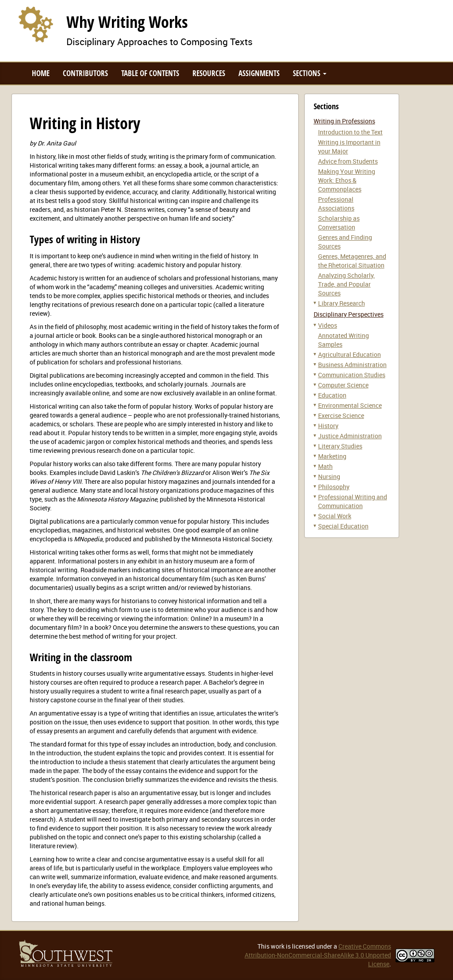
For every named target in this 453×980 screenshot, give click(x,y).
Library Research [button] (342, 303)
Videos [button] (328, 325)
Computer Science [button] (343, 385)
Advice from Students (348, 161)
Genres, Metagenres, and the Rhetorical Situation (352, 261)
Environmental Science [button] (350, 405)
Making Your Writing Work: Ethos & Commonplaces (347, 180)
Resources (209, 73)
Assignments (259, 73)
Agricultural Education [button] (349, 354)
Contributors (85, 73)
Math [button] (325, 466)
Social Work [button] (335, 516)
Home (41, 73)
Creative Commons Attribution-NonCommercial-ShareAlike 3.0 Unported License (318, 955)
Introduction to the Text (350, 132)
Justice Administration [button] (350, 436)
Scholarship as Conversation (339, 223)
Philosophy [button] (334, 487)
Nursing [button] (329, 477)
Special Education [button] (343, 526)
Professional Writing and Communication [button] (353, 501)
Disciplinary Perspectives (349, 314)
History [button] (328, 426)
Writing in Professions (344, 121)
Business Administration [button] (352, 365)
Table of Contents (150, 73)
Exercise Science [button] (341, 415)
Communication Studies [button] (352, 375)
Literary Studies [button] (340, 446)
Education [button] (332, 395)
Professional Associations (336, 204)
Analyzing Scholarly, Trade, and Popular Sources (346, 284)
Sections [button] (310, 73)
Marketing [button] (332, 456)
